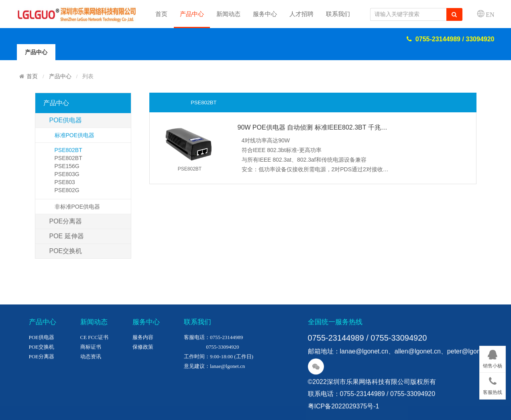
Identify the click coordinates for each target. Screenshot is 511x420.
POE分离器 (66, 221)
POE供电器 (66, 120)
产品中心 (192, 14)
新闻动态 (228, 14)
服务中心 (265, 14)
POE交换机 (66, 251)
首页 (161, 14)
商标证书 (91, 376)
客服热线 (493, 384)
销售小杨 (493, 358)
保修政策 (143, 376)
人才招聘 (301, 14)
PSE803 (65, 182)
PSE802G (67, 190)
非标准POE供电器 (77, 207)
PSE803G (67, 174)
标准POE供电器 (75, 135)
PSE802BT (68, 150)
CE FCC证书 (94, 367)
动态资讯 (91, 386)
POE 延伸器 (67, 236)
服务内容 (143, 367)
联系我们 (338, 14)
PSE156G (67, 166)
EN (490, 14)
